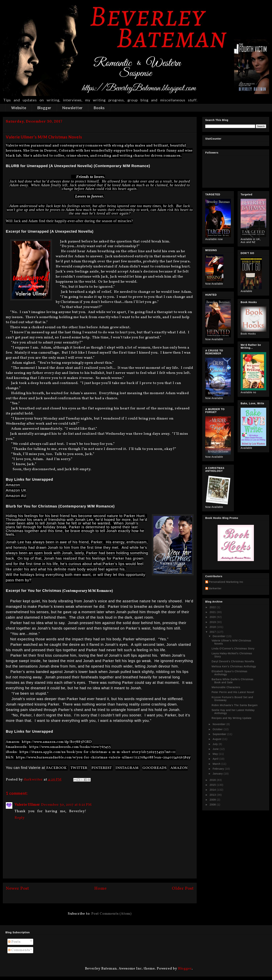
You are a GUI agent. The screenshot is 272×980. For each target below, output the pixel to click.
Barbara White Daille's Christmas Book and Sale (233, 681)
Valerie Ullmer (27, 805)
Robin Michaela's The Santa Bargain (235, 705)
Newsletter (73, 108)
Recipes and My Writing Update (232, 718)
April (216, 759)
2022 (213, 607)
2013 (213, 795)
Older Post (183, 889)
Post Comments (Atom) (111, 914)
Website (19, 108)
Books (99, 108)
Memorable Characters (226, 687)
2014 (213, 790)
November (220, 724)
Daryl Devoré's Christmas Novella (233, 661)
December (220, 636)
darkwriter (215, 588)
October (218, 729)
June (216, 749)
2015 (213, 785)
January (218, 774)
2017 (213, 632)
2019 (213, 622)
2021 (213, 612)
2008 (213, 805)
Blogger (44, 108)
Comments (19, 950)
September (220, 734)
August (218, 739)
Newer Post (17, 889)
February (219, 769)
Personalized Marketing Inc (226, 582)
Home (100, 889)
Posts (14, 942)
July (216, 744)
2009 (213, 800)
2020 (213, 617)
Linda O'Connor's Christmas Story (233, 649)
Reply (20, 818)
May (216, 754)
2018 (213, 627)
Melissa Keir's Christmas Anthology (234, 666)
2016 (213, 780)
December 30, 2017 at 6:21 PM (66, 805)
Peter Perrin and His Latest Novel (233, 692)
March (217, 764)
